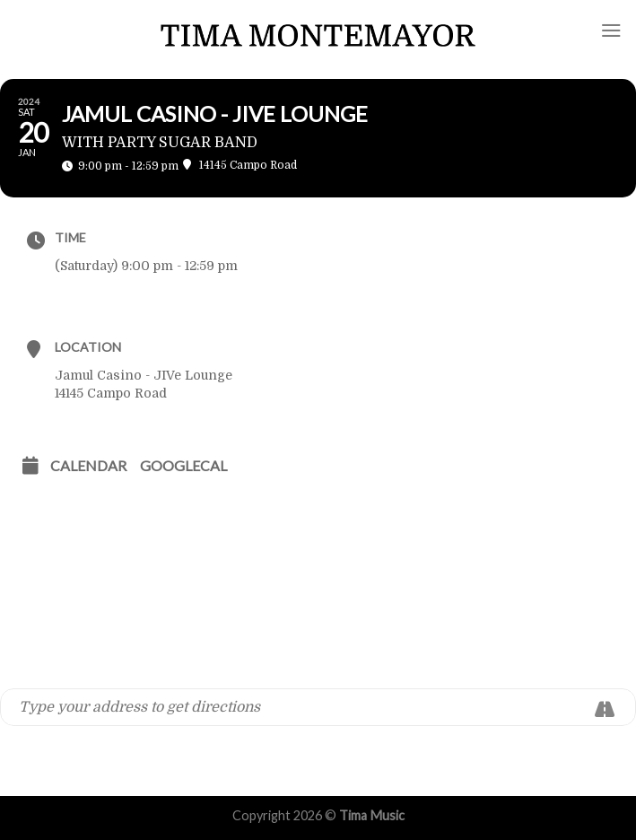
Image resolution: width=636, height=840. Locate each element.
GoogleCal (183, 465)
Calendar (88, 465)
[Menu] (611, 30)
